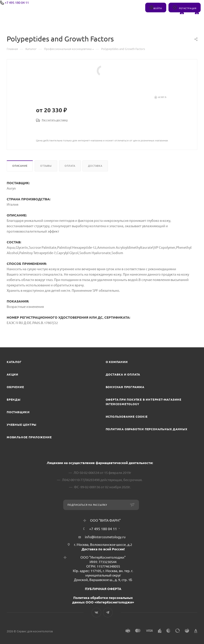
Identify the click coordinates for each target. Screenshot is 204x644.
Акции (13, 374)
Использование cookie (127, 417)
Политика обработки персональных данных (147, 429)
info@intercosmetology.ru (105, 537)
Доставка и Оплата (123, 374)
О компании (117, 362)
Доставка (95, 166)
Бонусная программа (125, 387)
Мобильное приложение (29, 437)
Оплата (70, 166)
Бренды (14, 400)
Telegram (108, 613)
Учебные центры (22, 425)
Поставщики (18, 412)
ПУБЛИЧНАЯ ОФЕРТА (103, 589)
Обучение (15, 387)
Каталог (14, 362)
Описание (20, 166)
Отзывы (46, 166)
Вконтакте (96, 613)
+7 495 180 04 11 (17, 3)
